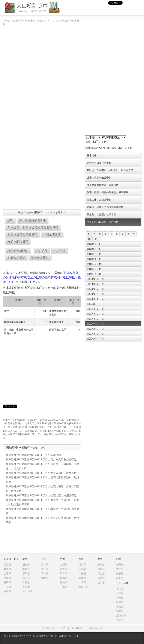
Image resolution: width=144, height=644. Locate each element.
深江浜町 (92, 304)
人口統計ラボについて (53, 628)
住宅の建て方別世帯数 (99, 200)
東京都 (26, 587)
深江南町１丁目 (95, 329)
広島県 (101, 578)
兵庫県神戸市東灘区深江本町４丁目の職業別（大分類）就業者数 (43, 511)
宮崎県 (120, 611)
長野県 (64, 569)
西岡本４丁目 (94, 259)
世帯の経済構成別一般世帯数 (103, 222)
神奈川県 (27, 591)
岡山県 (101, 574)
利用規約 (77, 628)
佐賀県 (120, 593)
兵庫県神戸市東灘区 (24, 21)
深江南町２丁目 (95, 334)
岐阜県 (64, 574)
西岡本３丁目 (94, 254)
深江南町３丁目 (95, 339)
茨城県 (26, 565)
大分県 (120, 607)
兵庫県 (82, 578)
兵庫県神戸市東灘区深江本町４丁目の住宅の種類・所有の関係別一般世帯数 (43, 489)
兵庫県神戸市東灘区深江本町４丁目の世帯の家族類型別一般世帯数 (43, 480)
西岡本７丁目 (94, 274)
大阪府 (82, 574)
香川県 (120, 569)
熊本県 (120, 602)
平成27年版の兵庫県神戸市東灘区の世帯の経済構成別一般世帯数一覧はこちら (42, 277)
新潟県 (45, 565)
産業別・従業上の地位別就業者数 (105, 207)
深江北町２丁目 (95, 284)
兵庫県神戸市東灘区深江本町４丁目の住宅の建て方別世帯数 (41, 495)
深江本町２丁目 (95, 314)
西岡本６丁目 (94, 269)
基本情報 (92, 155)
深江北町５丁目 (95, 299)
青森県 (7, 569)
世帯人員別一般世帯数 (99, 178)
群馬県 (26, 574)
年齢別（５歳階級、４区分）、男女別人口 (110, 170)
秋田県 (7, 583)
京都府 (82, 569)
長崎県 (120, 598)
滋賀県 (82, 565)
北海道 (7, 565)
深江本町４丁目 (46, 21)
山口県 (101, 583)
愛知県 (64, 583)
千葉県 (26, 583)
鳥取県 (101, 565)
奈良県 (82, 583)
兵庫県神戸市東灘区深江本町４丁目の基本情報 (33, 455)
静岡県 (64, 578)
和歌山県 (84, 587)
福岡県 (120, 589)
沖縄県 (120, 620)
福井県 (45, 578)
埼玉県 (26, 578)
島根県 (101, 569)
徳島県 (120, 565)
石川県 (45, 574)
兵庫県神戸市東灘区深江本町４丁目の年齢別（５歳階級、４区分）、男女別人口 (43, 466)
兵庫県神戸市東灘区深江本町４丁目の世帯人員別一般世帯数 (41, 473)
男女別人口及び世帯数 (99, 163)
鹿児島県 (121, 616)
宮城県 (7, 578)
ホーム (6, 21)
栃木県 (26, 569)
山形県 (7, 587)
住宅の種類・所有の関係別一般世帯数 (108, 192)
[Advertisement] (42, 180)
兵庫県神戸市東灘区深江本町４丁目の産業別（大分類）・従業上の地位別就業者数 (43, 502)
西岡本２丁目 (94, 249)
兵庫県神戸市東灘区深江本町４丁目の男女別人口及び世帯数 (41, 459)
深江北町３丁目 (95, 289)
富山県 (45, 569)
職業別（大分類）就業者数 (101, 214)
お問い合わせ (96, 628)
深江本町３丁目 (95, 319)
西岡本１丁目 (94, 244)
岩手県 (7, 574)
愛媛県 (120, 574)
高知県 (120, 578)
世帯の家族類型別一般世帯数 (103, 185)
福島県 (7, 591)
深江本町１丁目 (95, 309)
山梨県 (64, 565)
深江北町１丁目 (95, 279)
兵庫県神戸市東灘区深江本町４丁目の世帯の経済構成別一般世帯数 (43, 520)
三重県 (64, 587)
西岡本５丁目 (94, 264)
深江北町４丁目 (95, 294)
